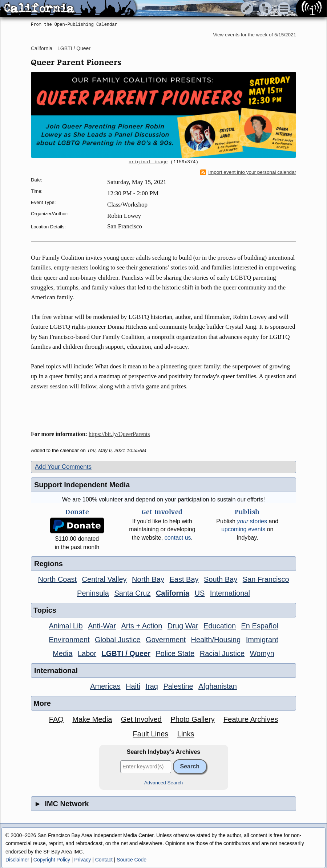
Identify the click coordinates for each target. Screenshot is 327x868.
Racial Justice (222, 653)
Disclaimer (17, 860)
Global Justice (118, 640)
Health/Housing (216, 640)
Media (62, 653)
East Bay (184, 579)
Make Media (92, 719)
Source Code (132, 860)
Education (220, 626)
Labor (87, 653)
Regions (49, 564)
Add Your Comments (63, 467)
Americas (105, 686)
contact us (178, 538)
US (200, 593)
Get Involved (141, 719)
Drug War (183, 626)
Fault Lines (151, 734)
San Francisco (266, 579)
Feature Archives (251, 719)
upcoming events (243, 529)
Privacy (82, 860)
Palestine (178, 686)
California (42, 48)
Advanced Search (164, 783)
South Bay (221, 579)
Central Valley (104, 579)
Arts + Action (142, 626)
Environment (69, 640)
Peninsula (93, 593)
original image (148, 162)
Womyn (262, 653)
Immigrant (262, 640)
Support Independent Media (82, 485)
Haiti (133, 686)
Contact (104, 860)
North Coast (57, 579)
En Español (260, 626)
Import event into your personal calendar (248, 172)
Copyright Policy (52, 860)
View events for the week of (255, 35)
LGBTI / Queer (74, 48)
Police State (175, 653)
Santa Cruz (132, 593)
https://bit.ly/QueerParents (119, 434)
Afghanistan (218, 686)
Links (186, 734)
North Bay (148, 579)
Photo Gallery (192, 719)
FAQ (56, 719)
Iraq (152, 686)
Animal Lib (66, 626)
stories (252, 521)
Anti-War (102, 626)
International (230, 593)
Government (166, 640)
